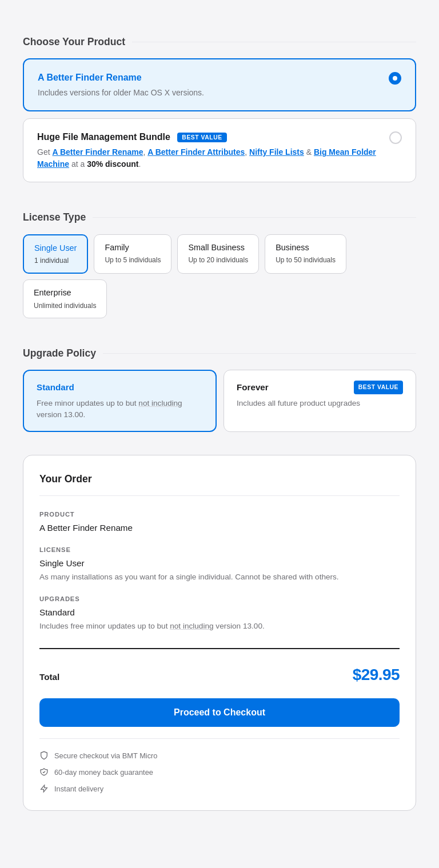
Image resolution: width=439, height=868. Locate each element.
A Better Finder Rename (97, 152)
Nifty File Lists (277, 152)
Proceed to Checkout (219, 712)
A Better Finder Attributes (196, 152)
